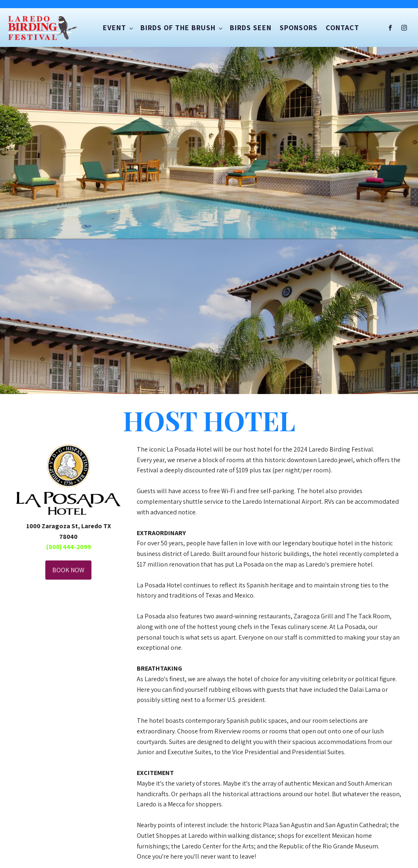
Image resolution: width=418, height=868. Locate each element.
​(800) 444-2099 (69, 547)
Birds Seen (251, 28)
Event (115, 28)
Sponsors (299, 28)
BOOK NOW (68, 570)
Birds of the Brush (178, 28)
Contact (342, 28)
